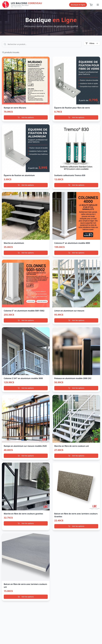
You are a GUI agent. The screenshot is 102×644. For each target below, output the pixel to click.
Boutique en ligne (78, 5)
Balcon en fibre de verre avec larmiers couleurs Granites (76, 515)
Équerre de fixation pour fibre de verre (72, 108)
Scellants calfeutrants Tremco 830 (70, 175)
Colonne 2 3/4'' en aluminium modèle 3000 (23, 378)
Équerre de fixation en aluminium (19, 175)
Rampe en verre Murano (15, 108)
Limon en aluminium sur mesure (69, 311)
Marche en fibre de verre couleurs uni (72, 446)
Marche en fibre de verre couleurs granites (23, 514)
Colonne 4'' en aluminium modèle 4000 (72, 243)
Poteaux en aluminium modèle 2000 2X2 (73, 378)
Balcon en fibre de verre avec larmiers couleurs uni (25, 586)
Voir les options (26, 117)
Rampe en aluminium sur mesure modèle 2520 (25, 446)
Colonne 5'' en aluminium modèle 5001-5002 (24, 311)
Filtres (92, 43)
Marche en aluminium (14, 243)
